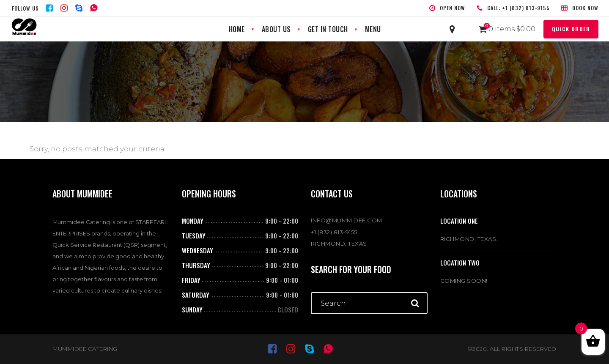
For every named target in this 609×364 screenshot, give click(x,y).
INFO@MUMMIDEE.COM (347, 220)
